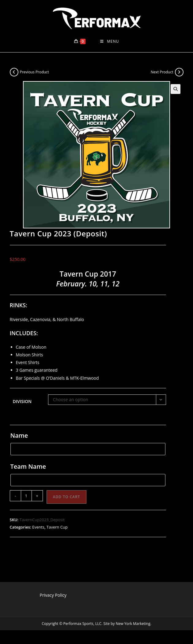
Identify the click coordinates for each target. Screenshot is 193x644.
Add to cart (67, 497)
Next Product (162, 72)
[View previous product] (14, 72)
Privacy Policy (53, 595)
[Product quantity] (26, 496)
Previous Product (34, 72)
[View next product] (179, 72)
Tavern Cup (57, 527)
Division (22, 401)
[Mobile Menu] (110, 41)
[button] (176, 89)
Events (38, 527)
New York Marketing (133, 624)
